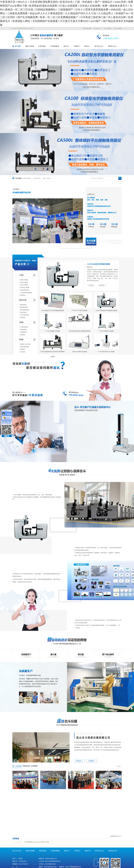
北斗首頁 (18, 46)
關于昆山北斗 (99, 46)
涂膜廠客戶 (26, 671)
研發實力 (77, 46)
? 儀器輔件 (22, 349)
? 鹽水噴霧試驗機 (24, 310)
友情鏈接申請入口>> (116, 836)
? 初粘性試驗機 (23, 282)
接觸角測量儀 (27, 178)
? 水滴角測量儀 (23, 327)
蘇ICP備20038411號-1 (51, 867)
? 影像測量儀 (23, 330)
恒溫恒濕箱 (42, 46)
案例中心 (87, 46)
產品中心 (66, 46)
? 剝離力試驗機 (23, 280)
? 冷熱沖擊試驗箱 (24, 315)
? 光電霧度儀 (23, 332)
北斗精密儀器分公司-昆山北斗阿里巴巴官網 (37, 842)
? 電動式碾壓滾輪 (24, 347)
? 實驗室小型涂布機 (25, 344)
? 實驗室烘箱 (23, 305)
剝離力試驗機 (29, 46)
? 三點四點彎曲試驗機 (25, 293)
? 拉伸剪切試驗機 (24, 288)
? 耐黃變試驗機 (23, 307)
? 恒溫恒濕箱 (23, 312)
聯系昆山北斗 (112, 46)
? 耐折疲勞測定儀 (24, 290)
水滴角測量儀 (55, 46)
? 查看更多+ (22, 295)
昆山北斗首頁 (17, 851)
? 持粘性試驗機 (23, 285)
